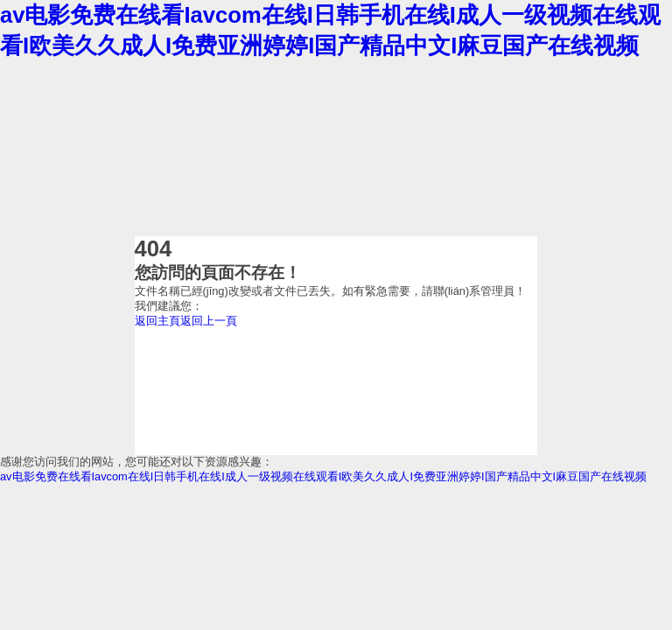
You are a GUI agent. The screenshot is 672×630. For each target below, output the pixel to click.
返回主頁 (157, 321)
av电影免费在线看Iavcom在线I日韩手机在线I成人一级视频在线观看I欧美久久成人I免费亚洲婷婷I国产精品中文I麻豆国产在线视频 (323, 476)
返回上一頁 (209, 321)
